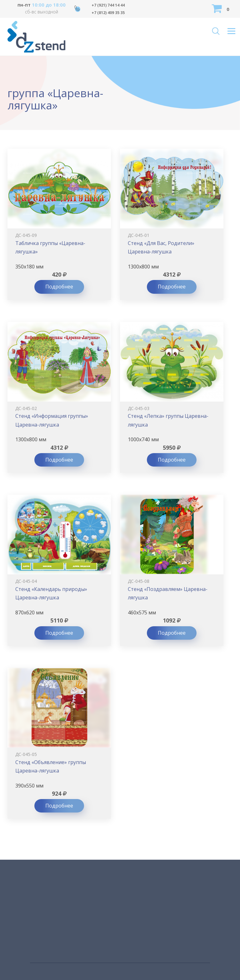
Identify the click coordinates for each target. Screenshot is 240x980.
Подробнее (59, 287)
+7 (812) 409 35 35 (108, 13)
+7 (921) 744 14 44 (108, 5)
